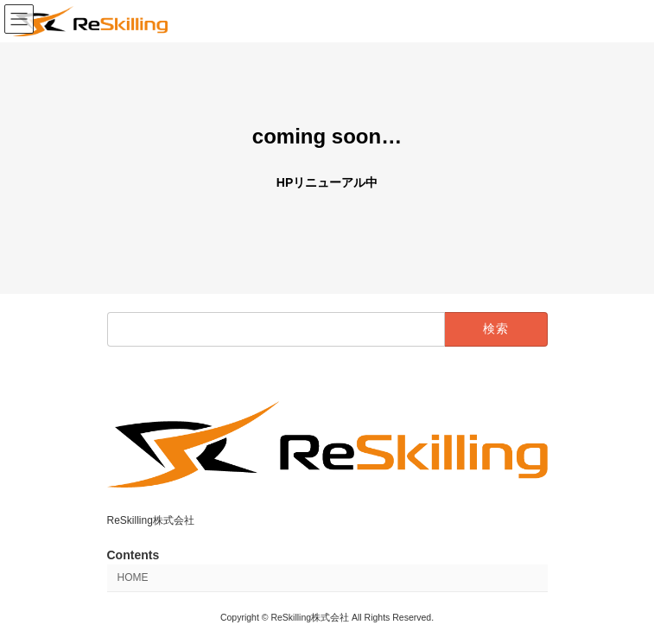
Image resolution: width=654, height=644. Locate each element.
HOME (133, 578)
